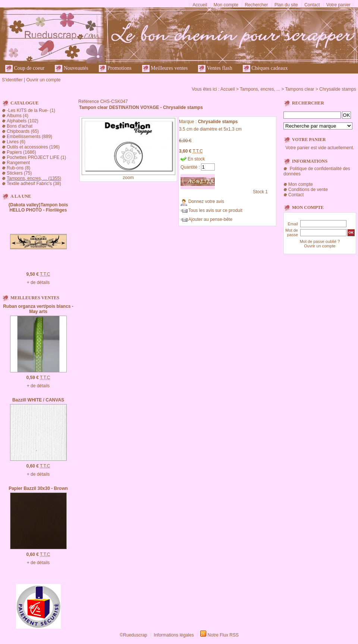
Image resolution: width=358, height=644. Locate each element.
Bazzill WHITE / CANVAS (38, 400)
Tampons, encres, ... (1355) (34, 178)
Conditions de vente (308, 190)
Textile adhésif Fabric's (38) (34, 184)
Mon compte (226, 5)
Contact (312, 5)
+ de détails (38, 282)
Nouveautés (72, 68)
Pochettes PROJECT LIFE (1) (36, 157)
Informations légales (174, 635)
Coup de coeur (25, 68)
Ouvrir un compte (43, 80)
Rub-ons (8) (18, 168)
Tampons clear (300, 89)
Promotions (115, 68)
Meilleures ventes (165, 68)
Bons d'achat (20, 126)
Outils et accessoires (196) (33, 147)
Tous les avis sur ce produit (215, 210)
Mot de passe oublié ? (320, 241)
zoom (128, 178)
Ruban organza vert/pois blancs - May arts (38, 309)
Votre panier (338, 5)
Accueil (200, 5)
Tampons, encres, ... (260, 89)
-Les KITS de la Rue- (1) (31, 110)
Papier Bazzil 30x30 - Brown (38, 488)
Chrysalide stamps (338, 89)
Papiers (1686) (21, 152)
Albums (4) (18, 116)
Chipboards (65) (23, 131)
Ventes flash (215, 68)
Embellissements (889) (29, 137)
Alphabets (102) (23, 121)
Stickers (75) (19, 173)
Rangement (18, 163)
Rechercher (256, 5)
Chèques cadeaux (265, 68)
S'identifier (12, 80)
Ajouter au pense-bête (210, 219)
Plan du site (286, 5)
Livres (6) (16, 142)
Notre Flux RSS (223, 635)
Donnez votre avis (206, 201)
